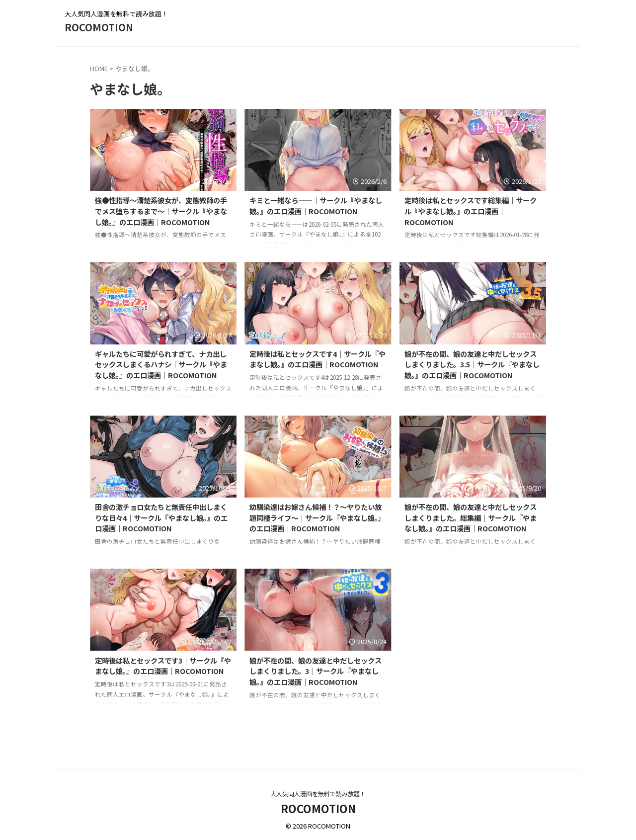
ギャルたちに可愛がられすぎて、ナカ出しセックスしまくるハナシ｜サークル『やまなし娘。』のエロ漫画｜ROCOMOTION (161, 364)
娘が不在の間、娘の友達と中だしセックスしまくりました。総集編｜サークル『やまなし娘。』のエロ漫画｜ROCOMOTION (471, 517)
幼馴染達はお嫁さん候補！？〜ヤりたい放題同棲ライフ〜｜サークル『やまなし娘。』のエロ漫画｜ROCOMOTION (317, 517)
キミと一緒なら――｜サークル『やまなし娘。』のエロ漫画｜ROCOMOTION (316, 206)
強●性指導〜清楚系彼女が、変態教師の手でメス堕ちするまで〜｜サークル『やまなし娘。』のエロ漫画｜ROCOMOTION (161, 211)
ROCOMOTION (99, 27)
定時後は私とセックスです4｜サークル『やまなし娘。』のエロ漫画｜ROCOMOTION (318, 359)
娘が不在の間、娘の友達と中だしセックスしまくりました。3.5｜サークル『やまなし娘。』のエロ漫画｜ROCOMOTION (472, 364)
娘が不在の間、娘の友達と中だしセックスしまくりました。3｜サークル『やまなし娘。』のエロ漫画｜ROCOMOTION (316, 671)
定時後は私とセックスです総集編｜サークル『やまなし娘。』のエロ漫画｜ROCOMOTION (471, 211)
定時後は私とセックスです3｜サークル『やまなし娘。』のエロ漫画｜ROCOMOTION (163, 666)
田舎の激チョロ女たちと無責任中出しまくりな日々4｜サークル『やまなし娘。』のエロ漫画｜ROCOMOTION (161, 517)
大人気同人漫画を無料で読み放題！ (318, 794)
